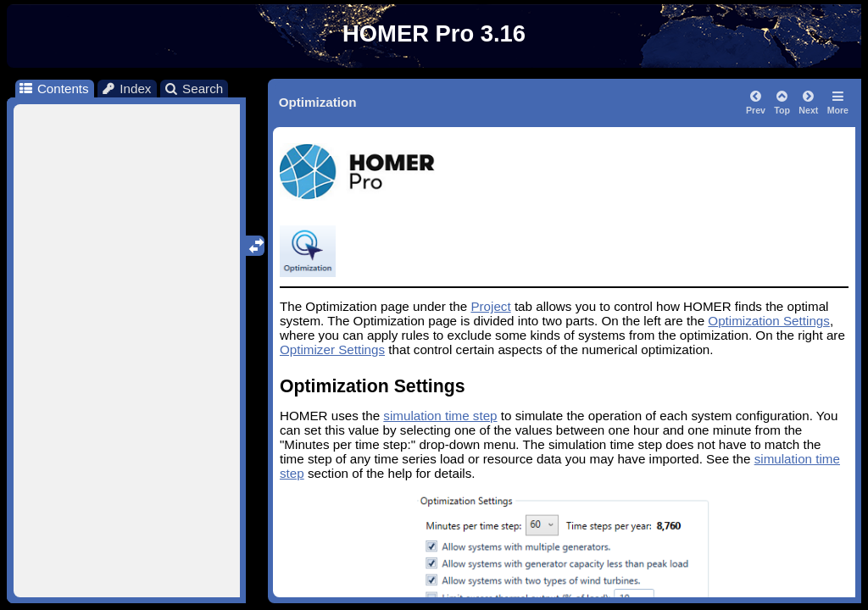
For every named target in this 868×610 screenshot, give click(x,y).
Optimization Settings (769, 321)
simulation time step (440, 416)
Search (194, 89)
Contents (53, 89)
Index (126, 89)
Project (490, 306)
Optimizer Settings (332, 349)
